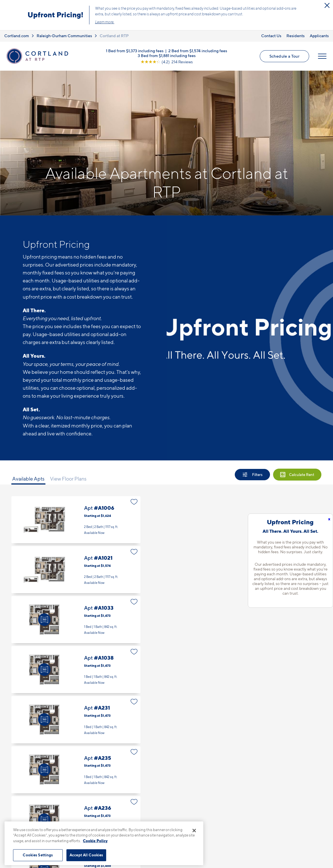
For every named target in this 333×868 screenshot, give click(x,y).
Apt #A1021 (76, 570)
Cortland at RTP (114, 36)
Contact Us (271, 36)
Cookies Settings (38, 855)
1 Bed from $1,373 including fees (135, 50)
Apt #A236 (76, 820)
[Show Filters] (252, 475)
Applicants (319, 36)
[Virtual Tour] (44, 620)
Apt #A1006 (76, 520)
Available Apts (28, 479)
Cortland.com (17, 36)
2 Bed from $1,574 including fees (198, 50)
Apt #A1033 (76, 620)
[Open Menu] (322, 56)
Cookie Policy (95, 841)
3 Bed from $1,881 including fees (167, 55)
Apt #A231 (76, 720)
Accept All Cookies (86, 855)
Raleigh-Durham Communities (64, 36)
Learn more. (105, 22)
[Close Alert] (327, 5)
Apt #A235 (76, 770)
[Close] (194, 831)
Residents (296, 36)
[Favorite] (134, 502)
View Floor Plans (68, 479)
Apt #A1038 (76, 670)
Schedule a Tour (284, 56)
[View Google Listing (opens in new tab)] (167, 61)
